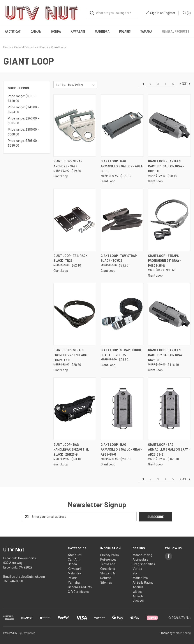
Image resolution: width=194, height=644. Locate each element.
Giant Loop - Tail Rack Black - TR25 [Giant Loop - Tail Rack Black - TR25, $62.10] (70, 258)
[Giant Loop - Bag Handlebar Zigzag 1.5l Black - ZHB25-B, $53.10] (75, 409)
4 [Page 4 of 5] (166, 84)
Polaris (125, 32)
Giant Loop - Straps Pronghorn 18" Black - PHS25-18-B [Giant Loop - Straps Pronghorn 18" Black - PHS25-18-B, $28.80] (71, 355)
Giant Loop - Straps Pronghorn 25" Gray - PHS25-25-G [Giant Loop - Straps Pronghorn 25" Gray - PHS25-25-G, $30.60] (165, 261)
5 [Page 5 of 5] (173, 84)
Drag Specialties (144, 564)
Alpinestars (141, 559)
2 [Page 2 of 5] (151, 84)
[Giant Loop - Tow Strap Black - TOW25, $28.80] (122, 220)
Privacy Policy (110, 555)
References (108, 559)
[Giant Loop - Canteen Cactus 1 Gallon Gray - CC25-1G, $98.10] (169, 125)
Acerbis (138, 587)
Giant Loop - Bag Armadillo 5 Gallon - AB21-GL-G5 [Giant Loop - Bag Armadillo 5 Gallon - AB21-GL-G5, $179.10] (122, 166)
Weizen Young (182, 633)
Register (169, 13)
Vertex (137, 569)
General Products (176, 32)
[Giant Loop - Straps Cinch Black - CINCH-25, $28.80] (122, 314)
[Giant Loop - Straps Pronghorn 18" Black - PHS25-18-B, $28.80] (75, 314)
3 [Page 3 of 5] (158, 84)
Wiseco (138, 591)
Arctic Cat (13, 32)
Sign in (155, 13)
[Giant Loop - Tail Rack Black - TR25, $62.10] (75, 220)
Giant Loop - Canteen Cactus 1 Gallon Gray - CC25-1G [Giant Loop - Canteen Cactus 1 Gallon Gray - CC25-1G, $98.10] (166, 166)
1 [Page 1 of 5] (143, 84)
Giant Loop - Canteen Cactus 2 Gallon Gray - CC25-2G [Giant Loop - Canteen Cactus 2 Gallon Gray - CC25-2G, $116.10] (166, 355)
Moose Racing (142, 555)
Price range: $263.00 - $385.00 (23, 121)
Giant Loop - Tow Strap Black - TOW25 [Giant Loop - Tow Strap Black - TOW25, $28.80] (119, 258)
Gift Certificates (79, 591)
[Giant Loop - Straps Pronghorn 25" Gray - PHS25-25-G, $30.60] (169, 220)
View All (138, 601)
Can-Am (36, 32)
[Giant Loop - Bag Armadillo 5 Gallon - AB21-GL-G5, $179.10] (122, 125)
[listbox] (82, 85)
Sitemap (106, 582)
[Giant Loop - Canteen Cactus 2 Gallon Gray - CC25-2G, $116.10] (169, 314)
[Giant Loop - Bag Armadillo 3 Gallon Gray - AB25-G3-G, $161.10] (169, 409)
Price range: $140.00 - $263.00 (23, 110)
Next (185, 84)
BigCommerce (26, 633)
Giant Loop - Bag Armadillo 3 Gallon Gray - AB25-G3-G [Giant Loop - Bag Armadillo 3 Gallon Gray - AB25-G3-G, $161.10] (169, 450)
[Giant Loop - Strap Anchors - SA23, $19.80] (75, 125)
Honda (56, 32)
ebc (135, 573)
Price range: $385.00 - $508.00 (23, 132)
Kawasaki (78, 32)
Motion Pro (140, 578)
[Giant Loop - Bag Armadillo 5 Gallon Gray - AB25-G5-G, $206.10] (122, 409)
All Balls (138, 596)
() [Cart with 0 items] (187, 13)
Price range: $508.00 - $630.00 (23, 143)
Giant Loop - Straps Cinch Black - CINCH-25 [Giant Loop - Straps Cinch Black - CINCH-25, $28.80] (121, 353)
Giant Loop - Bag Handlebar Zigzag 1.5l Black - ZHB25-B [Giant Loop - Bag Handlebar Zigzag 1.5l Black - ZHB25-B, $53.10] (71, 450)
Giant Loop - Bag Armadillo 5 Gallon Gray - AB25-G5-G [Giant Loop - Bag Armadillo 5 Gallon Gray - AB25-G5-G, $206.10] (122, 450)
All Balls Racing (143, 582)
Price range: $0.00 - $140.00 (22, 99)
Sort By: (61, 85)
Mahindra (102, 32)
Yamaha (146, 32)
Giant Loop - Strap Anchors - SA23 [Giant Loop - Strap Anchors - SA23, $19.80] (68, 164)
